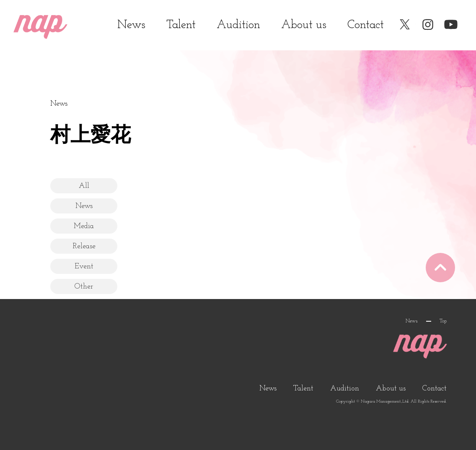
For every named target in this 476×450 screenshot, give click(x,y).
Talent (181, 25)
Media (84, 226)
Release (84, 246)
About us (304, 25)
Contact (366, 25)
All (84, 186)
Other (84, 287)
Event (84, 267)
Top (443, 321)
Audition (238, 25)
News (131, 25)
